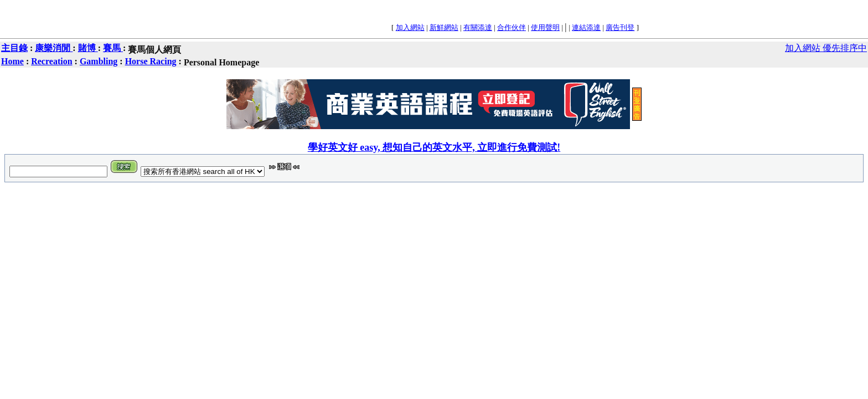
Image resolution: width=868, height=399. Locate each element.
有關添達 (478, 27)
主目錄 (14, 48)
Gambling (99, 61)
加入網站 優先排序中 (826, 48)
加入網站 (410, 27)
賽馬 (113, 48)
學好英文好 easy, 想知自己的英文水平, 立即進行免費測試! (434, 147)
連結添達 (586, 27)
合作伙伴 (512, 27)
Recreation (51, 61)
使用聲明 (545, 27)
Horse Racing (151, 61)
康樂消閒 (54, 48)
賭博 (88, 48)
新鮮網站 (444, 27)
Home (12, 61)
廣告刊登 (620, 27)
